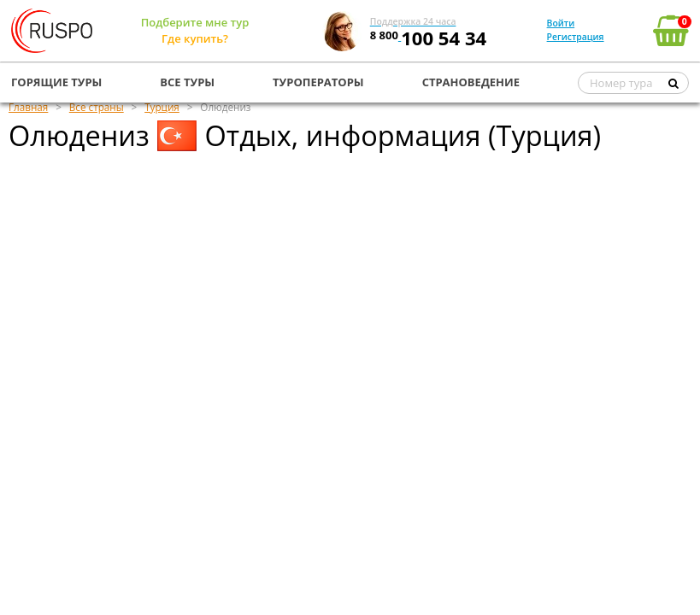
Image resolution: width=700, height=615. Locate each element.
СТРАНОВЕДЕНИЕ (471, 82)
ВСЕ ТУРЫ (187, 82)
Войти (561, 23)
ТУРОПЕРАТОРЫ (318, 82)
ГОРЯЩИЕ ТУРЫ (56, 82)
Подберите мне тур (195, 22)
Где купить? (195, 38)
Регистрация (576, 37)
